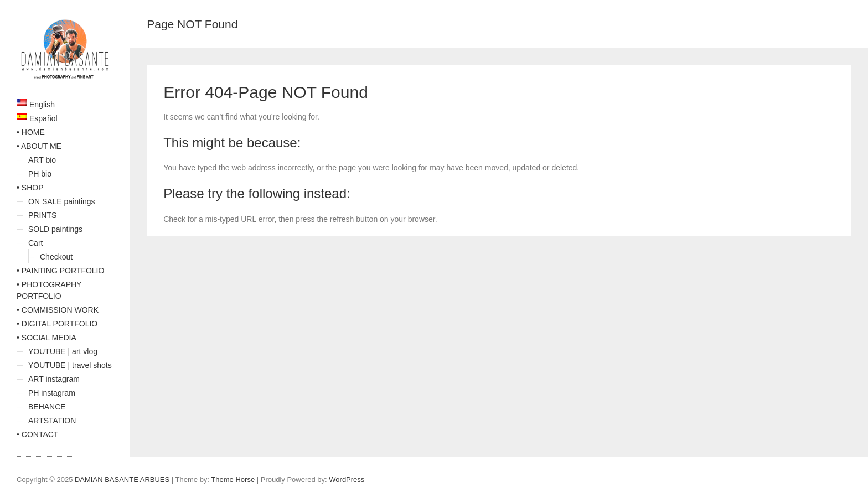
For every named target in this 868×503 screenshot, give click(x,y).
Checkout (56, 257)
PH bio (40, 174)
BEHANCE (47, 407)
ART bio (42, 160)
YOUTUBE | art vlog (63, 351)
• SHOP (30, 188)
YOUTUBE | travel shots (70, 365)
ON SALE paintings (62, 201)
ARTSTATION (52, 421)
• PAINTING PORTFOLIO (60, 271)
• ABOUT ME (39, 146)
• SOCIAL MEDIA (46, 338)
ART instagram (54, 379)
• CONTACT (37, 434)
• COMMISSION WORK (58, 310)
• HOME (31, 132)
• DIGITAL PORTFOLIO (57, 324)
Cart (35, 243)
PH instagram (52, 393)
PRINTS (42, 215)
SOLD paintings (55, 229)
